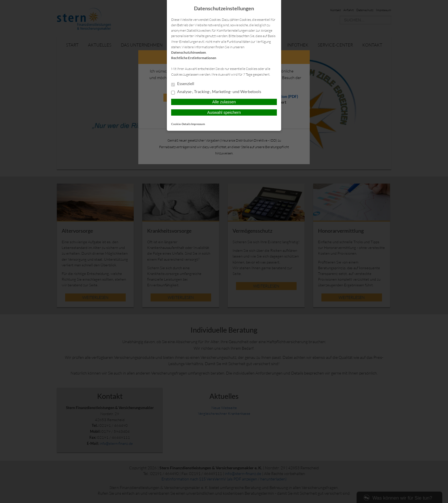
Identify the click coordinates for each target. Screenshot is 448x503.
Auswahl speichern (224, 112)
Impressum (198, 124)
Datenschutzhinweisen (189, 52)
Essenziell (183, 84)
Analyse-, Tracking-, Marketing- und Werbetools (216, 92)
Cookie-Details (181, 124)
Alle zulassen (224, 102)
